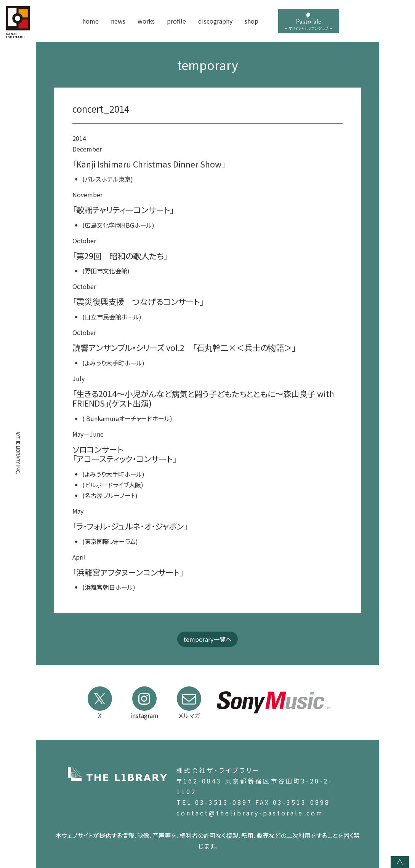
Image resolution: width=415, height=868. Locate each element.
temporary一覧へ (207, 639)
